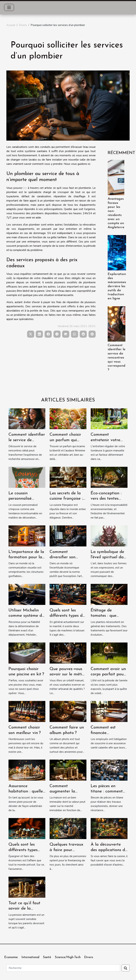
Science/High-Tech (68, 957)
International (30, 957)
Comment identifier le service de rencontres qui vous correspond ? (117, 358)
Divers (23, 25)
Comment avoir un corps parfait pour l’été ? (108, 674)
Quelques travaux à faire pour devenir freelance (66, 850)
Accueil (11, 25)
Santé (47, 957)
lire (25, 188)
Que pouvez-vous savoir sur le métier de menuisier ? (68, 674)
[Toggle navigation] (9, 7)
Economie (11, 957)
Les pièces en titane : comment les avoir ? (107, 791)
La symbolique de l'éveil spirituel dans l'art (109, 557)
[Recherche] (63, 968)
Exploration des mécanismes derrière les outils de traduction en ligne (117, 286)
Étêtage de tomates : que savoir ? (104, 616)
